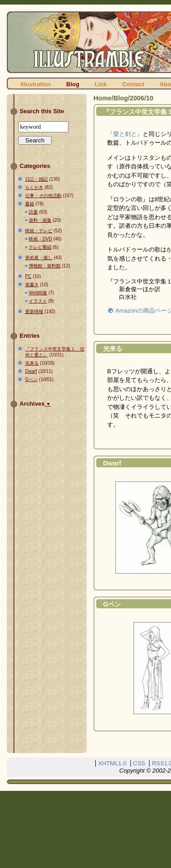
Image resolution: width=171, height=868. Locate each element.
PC (28, 276)
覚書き (32, 285)
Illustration (36, 84)
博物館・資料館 (45, 266)
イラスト (38, 301)
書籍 (30, 204)
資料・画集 (40, 220)
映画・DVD (40, 239)
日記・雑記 (36, 179)
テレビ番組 (40, 247)
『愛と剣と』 (125, 134)
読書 (33, 212)
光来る (113, 349)
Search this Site (42, 111)
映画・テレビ (39, 231)
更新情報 (34, 311)
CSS (139, 763)
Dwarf (112, 463)
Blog (73, 84)
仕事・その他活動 (43, 196)
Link (101, 84)
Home (103, 98)
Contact (133, 84)
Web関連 (38, 293)
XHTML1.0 (112, 763)
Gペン (112, 604)
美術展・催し (39, 258)
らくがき (34, 187)
